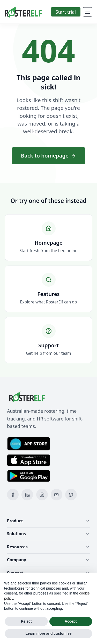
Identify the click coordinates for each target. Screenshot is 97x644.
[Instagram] (42, 495)
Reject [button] (26, 621)
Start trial (66, 12)
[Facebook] (13, 495)
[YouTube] (57, 495)
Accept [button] (71, 621)
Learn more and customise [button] (48, 633)
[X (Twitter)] (71, 495)
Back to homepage (48, 155)
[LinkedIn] (27, 495)
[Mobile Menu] (88, 12)
